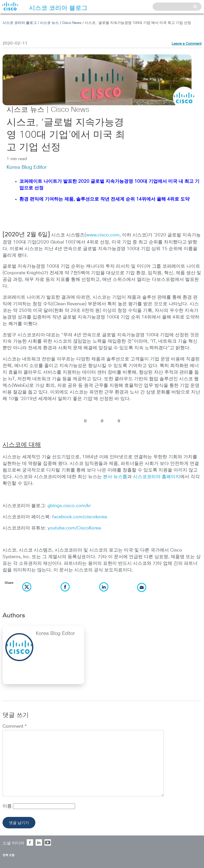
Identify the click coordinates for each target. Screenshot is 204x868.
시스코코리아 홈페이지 (157, 477)
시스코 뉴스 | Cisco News (61, 23)
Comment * (15, 726)
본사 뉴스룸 (115, 477)
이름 (8, 806)
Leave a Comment (187, 44)
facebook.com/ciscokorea (80, 517)
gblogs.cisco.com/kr (69, 506)
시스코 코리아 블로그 (20, 23)
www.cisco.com (103, 235)
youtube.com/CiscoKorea (74, 528)
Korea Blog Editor (27, 167)
